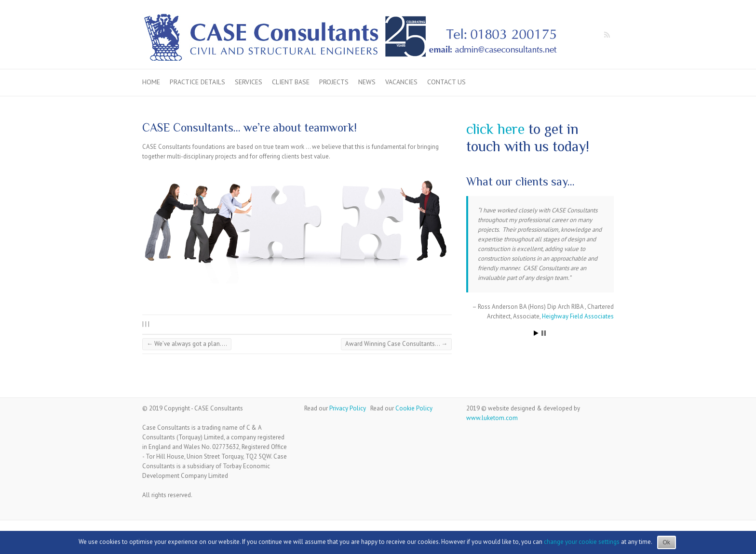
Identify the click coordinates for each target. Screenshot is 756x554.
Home (151, 82)
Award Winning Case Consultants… (396, 344)
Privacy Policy (348, 408)
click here (495, 129)
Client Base (291, 82)
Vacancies (401, 82)
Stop (544, 333)
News (367, 82)
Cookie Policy (414, 408)
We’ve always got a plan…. (187, 344)
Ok (667, 542)
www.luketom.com (492, 418)
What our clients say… (520, 181)
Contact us (446, 82)
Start (536, 333)
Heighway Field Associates (578, 316)
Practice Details (197, 82)
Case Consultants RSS (607, 35)
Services (249, 82)
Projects (334, 82)
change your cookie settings (582, 542)
